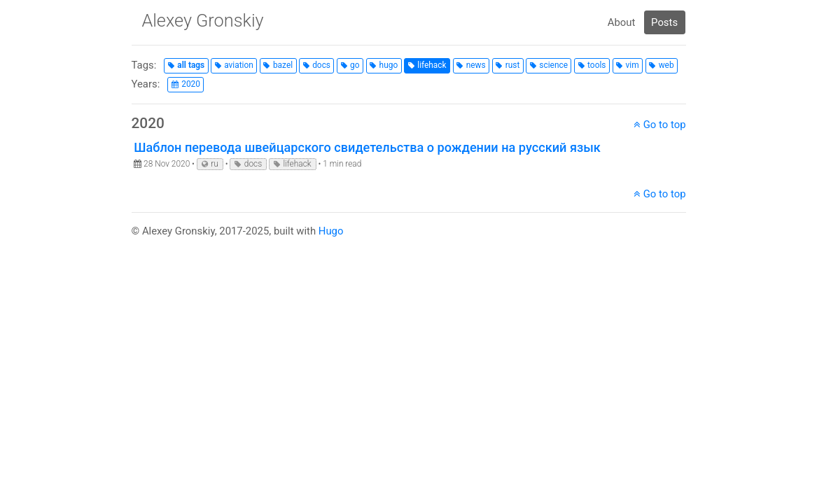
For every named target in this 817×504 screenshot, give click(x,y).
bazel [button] (283, 65)
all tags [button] (191, 65)
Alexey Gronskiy (202, 21)
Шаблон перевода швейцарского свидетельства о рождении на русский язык (367, 147)
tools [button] (596, 65)
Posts (664, 22)
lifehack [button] (432, 65)
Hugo (331, 231)
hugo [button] (389, 65)
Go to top (659, 125)
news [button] (476, 65)
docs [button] (321, 65)
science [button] (553, 65)
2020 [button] (191, 84)
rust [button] (513, 65)
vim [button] (633, 65)
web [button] (666, 65)
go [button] (355, 65)
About (622, 22)
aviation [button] (239, 65)
